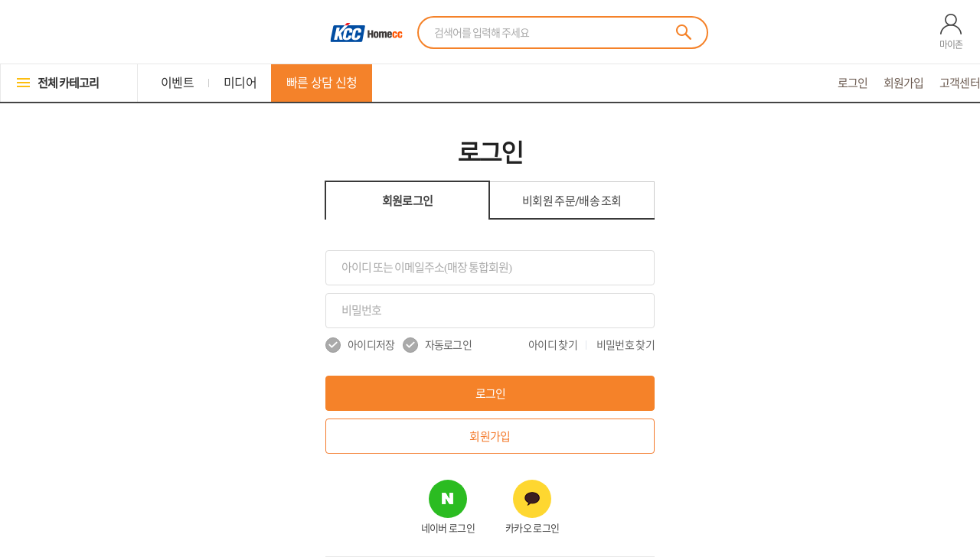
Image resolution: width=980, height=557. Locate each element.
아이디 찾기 (553, 345)
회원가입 (904, 83)
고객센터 (960, 83)
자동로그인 (438, 345)
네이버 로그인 (448, 528)
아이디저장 (360, 345)
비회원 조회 (572, 201)
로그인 (853, 83)
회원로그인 (408, 201)
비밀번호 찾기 (626, 345)
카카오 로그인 (532, 528)
